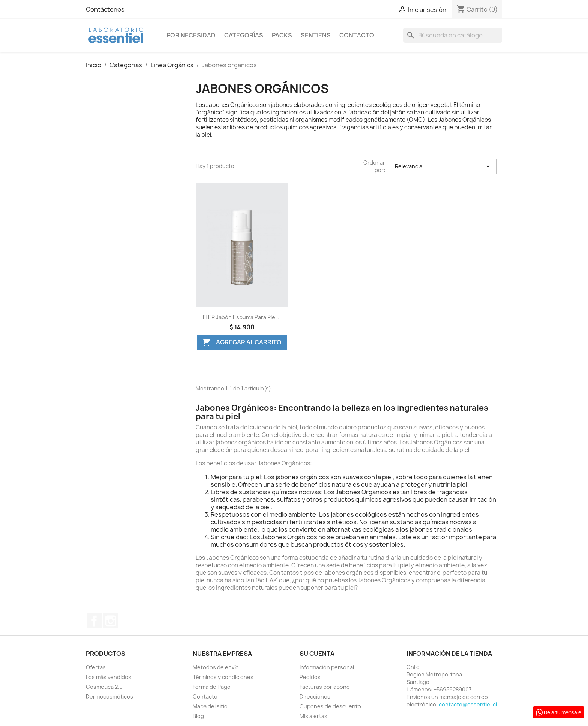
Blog (198, 716)
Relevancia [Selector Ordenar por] (444, 166)
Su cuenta (317, 654)
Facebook (94, 621)
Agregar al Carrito (242, 342)
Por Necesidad (191, 35)
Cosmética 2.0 (104, 687)
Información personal (327, 667)
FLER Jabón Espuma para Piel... (242, 317)
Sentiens (316, 35)
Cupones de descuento (330, 706)
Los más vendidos (109, 677)
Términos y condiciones (223, 677)
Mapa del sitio (210, 706)
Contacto (357, 35)
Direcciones (315, 697)
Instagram (111, 621)
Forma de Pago (212, 687)
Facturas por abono (325, 687)
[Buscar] (453, 35)
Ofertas (96, 667)
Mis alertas (313, 716)
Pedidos (310, 677)
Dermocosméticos (109, 697)
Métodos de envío (216, 667)
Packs (282, 35)
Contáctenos (105, 9)
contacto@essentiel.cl (468, 704)
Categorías (244, 35)
